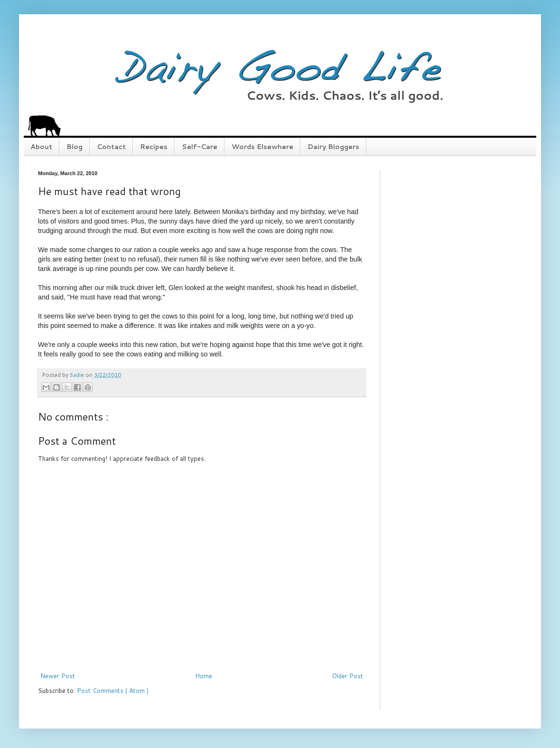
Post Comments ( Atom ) (113, 691)
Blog (75, 147)
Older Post (348, 676)
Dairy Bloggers (333, 147)
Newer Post (58, 676)
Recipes (154, 147)
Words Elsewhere (262, 147)
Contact (111, 147)
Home (204, 676)
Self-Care (200, 147)
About (41, 147)
